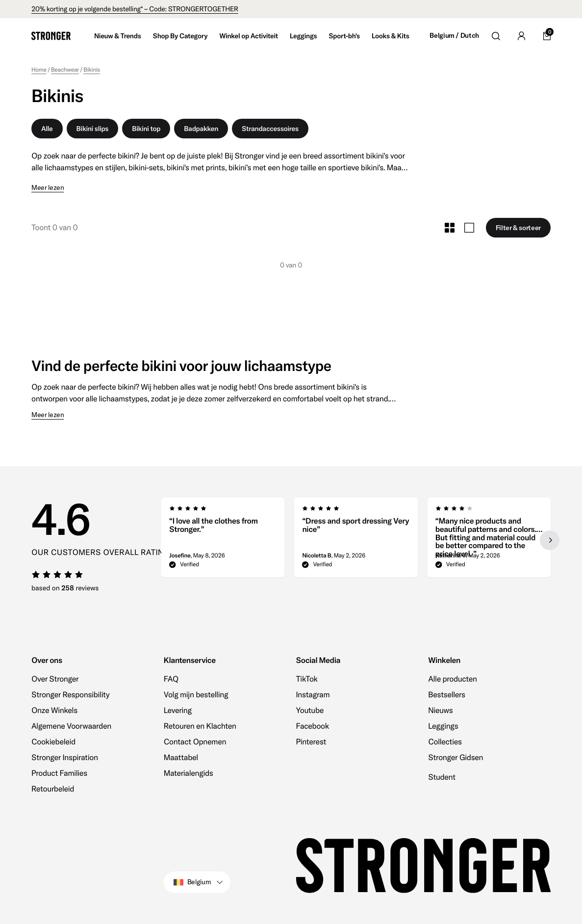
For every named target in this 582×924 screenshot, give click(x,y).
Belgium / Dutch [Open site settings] (454, 36)
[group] (223, 540)
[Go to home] (51, 36)
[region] (356, 540)
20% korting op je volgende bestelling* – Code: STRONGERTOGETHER (135, 9)
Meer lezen (48, 188)
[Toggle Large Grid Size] (469, 228)
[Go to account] (521, 36)
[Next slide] (550, 540)
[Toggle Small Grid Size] (450, 228)
